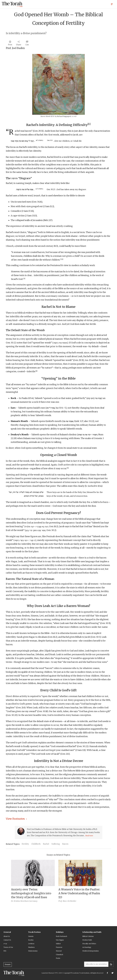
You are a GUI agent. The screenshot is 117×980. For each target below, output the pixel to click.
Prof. (60, 901)
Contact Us (7, 940)
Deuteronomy (33, 951)
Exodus (31, 940)
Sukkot (58, 944)
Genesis (31, 936)
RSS (5, 951)
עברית (5, 944)
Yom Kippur (60, 940)
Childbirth (36, 844)
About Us (7, 936)
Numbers (31, 947)
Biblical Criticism (88, 936)
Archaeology (87, 947)
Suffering (56, 844)
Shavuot (59, 951)
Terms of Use (8, 947)
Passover (59, 947)
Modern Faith (87, 940)
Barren (65, 844)
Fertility (25, 844)
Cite (27, 45)
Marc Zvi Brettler (69, 901)
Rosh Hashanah (61, 936)
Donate (8, 965)
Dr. (12, 901)
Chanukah (59, 955)
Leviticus (31, 944)
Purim (58, 958)
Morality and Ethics (89, 944)
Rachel (46, 844)
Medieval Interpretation (91, 951)
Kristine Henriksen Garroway (26, 901)
